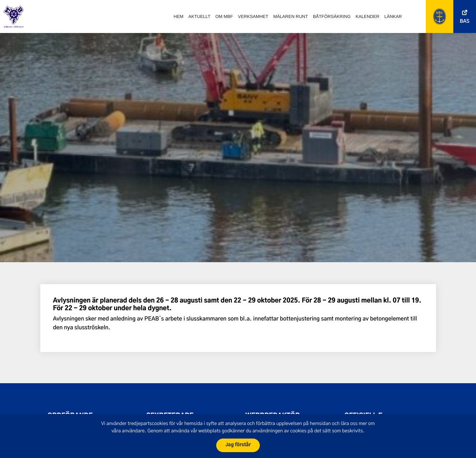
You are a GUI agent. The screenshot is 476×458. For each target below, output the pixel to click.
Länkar (393, 17)
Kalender (367, 17)
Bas (465, 21)
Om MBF (224, 17)
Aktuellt (199, 17)
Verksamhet (253, 17)
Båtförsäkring (332, 17)
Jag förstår (238, 445)
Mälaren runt (291, 17)
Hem (179, 17)
